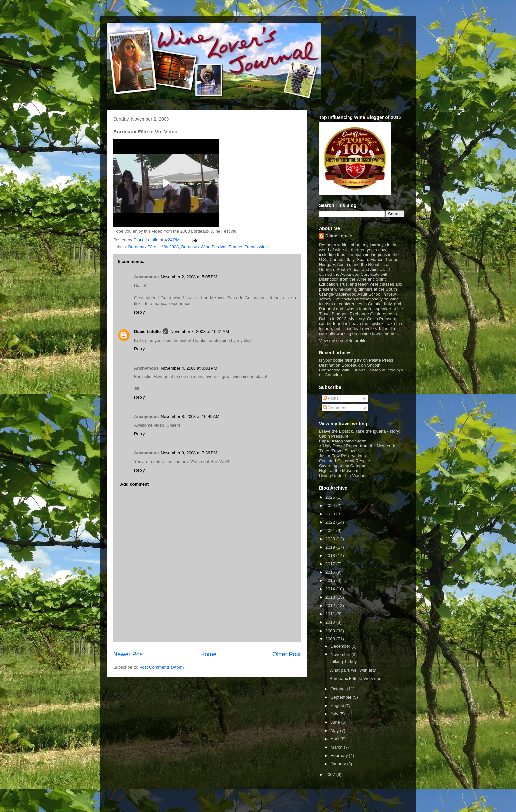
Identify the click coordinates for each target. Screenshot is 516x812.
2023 (331, 514)
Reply (139, 312)
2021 (331, 530)
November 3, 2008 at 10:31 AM (200, 332)
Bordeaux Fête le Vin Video (355, 678)
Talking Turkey (343, 662)
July (335, 714)
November (341, 654)
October (339, 689)
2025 (331, 497)
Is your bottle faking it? (340, 360)
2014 (331, 589)
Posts (331, 398)
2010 (331, 622)
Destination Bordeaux (339, 365)
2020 (331, 539)
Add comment (135, 484)
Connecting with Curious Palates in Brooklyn (361, 370)
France (235, 247)
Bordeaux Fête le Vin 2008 (154, 247)
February (340, 756)
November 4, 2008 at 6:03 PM (189, 368)
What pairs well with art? (353, 670)
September (342, 697)
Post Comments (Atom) (162, 667)
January (339, 764)
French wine (256, 247)
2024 (331, 505)
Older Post (287, 654)
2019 (331, 547)
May (335, 731)
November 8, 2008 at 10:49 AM (190, 416)
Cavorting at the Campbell (344, 466)
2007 (331, 774)
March (337, 747)
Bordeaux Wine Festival (204, 247)
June (336, 722)
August (338, 706)
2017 (331, 564)
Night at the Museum (339, 471)
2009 (331, 631)
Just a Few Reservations (342, 456)
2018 (331, 555)
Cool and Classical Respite (344, 461)
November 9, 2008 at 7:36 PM (189, 453)
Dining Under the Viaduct (343, 476)
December (341, 646)
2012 (331, 605)
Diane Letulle (147, 332)
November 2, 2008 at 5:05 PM (189, 277)
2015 (331, 580)
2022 (331, 522)
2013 (331, 597)
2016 (331, 572)
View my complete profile (343, 340)
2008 (331, 639)
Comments (336, 408)
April (336, 739)
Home (208, 654)
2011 (331, 614)
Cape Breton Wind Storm (343, 441)
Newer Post (129, 654)
